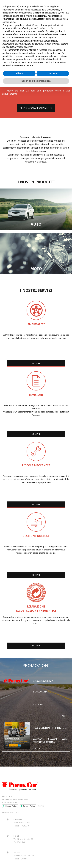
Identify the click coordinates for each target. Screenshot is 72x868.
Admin (41, 806)
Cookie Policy (11, 806)
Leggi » (64, 716)
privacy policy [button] (53, 10)
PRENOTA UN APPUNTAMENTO (36, 108)
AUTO (36, 224)
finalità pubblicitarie (12, 41)
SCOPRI (36, 363)
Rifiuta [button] (19, 73)
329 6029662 (23, 799)
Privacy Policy (29, 806)
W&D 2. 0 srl (15, 812)
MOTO (36, 268)
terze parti (47, 25)
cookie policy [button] (9, 22)
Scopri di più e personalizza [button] (36, 81)
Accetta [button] (53, 73)
